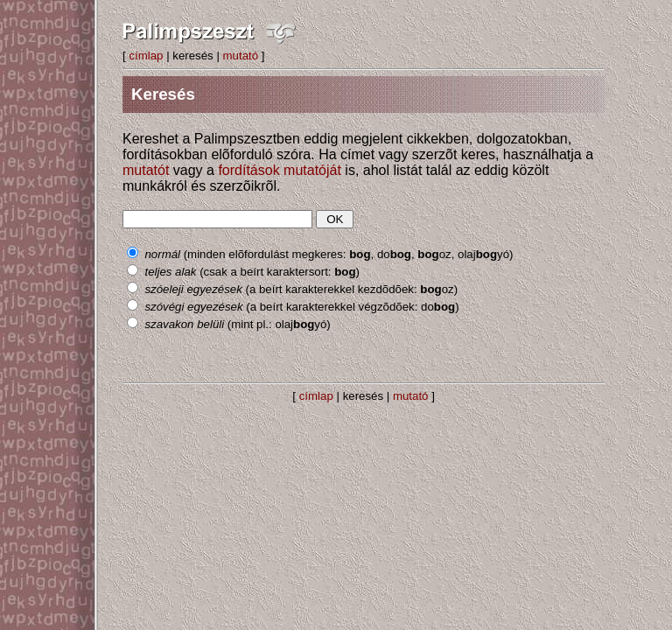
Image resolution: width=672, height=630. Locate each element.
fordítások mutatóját (280, 170)
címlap (146, 56)
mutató (241, 56)
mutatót (146, 170)
